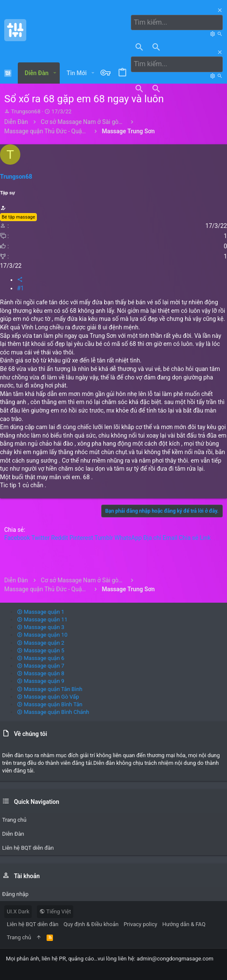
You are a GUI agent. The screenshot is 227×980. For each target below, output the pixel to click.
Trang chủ (19, 937)
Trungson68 (26, 111)
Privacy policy (140, 924)
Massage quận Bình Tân (50, 704)
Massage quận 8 (41, 673)
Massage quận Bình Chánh (53, 712)
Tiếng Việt (55, 911)
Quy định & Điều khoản (91, 924)
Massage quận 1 (41, 612)
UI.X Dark (18, 911)
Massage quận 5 (41, 650)
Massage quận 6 (41, 658)
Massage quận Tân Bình (50, 689)
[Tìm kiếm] (177, 22)
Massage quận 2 (41, 643)
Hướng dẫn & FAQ (184, 924)
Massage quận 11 (42, 619)
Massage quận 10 (42, 635)
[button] (55, 73)
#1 (21, 288)
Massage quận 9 (41, 681)
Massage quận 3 (41, 627)
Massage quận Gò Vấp (48, 697)
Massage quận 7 (41, 666)
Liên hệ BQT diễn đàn (33, 924)
